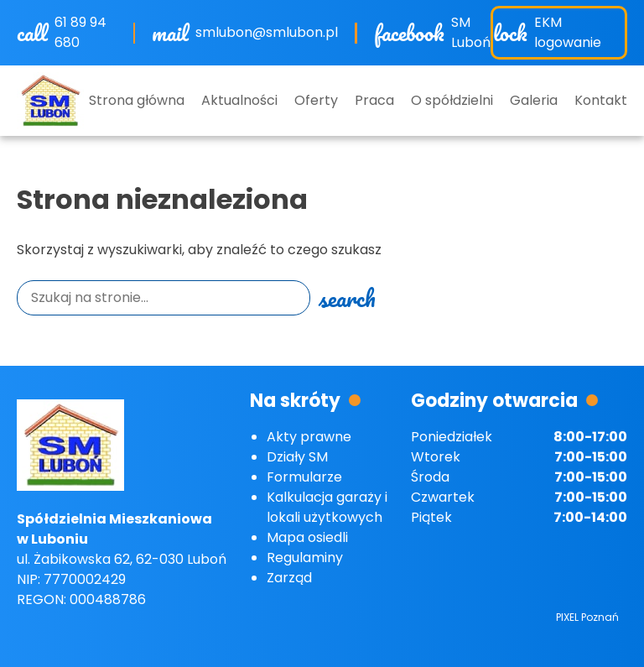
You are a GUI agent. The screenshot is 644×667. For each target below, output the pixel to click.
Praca (374, 100)
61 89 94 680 (80, 32)
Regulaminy (305, 558)
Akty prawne (309, 437)
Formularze (304, 477)
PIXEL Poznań (587, 617)
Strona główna (137, 100)
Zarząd (289, 578)
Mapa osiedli (307, 537)
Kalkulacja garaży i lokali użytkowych (327, 507)
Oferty (316, 100)
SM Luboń (471, 32)
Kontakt (601, 100)
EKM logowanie (568, 32)
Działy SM (297, 457)
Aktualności (239, 100)
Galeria (534, 100)
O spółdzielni (452, 100)
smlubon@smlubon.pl (267, 32)
